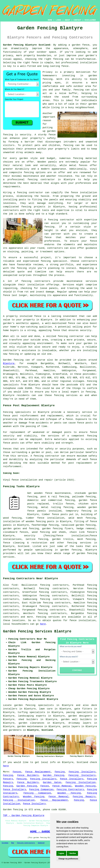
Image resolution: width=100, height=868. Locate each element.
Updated (41, 843)
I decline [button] (72, 853)
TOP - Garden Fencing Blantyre (24, 815)
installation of (14, 521)
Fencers (8, 779)
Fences (17, 772)
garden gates (12, 529)
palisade (78, 497)
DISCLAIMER (90, 20)
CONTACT (77, 20)
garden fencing (52, 529)
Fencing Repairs (84, 797)
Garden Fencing (54, 775)
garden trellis (63, 539)
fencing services (79, 543)
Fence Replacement (38, 772)
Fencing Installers (82, 772)
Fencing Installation (81, 782)
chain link (77, 532)
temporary (72, 511)
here (43, 624)
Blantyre (9, 363)
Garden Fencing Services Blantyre (37, 631)
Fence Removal (62, 786)
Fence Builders (28, 775)
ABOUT (67, 20)
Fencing (60, 772)
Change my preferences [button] (68, 859)
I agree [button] (61, 853)
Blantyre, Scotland (40, 730)
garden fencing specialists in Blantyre (44, 705)
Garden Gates (52, 782)
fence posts (60, 514)
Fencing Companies (41, 790)
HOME (50, 20)
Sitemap (5, 843)
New (13, 843)
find (14, 585)
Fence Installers (72, 779)
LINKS (58, 20)
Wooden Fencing (85, 786)
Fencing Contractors (70, 790)
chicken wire (88, 504)
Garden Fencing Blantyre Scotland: (27, 45)
